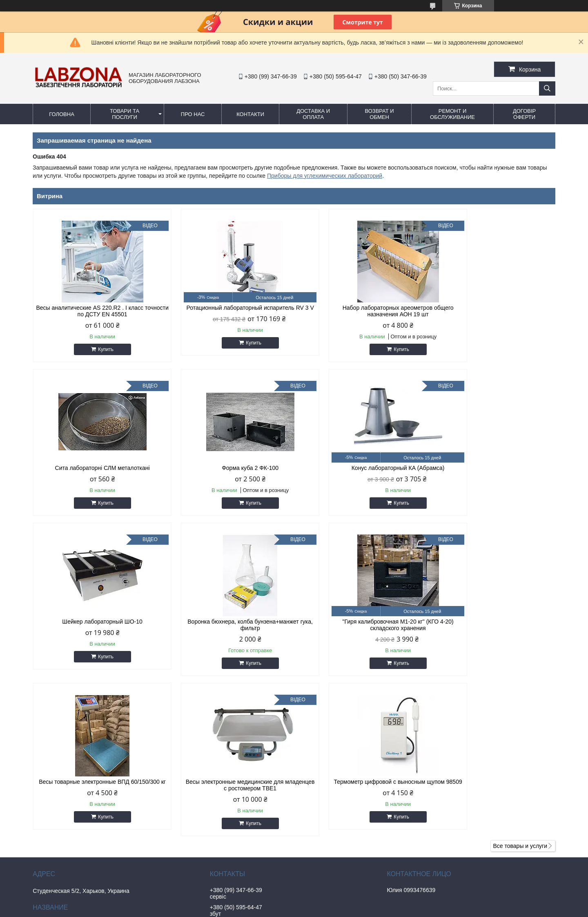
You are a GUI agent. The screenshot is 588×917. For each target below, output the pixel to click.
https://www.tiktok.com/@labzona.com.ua (270, 866)
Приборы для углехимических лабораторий (325, 176)
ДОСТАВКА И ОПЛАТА (313, 114)
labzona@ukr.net (239, 788)
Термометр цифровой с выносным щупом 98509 (493, 631)
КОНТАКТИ (250, 114)
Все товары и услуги (520, 692)
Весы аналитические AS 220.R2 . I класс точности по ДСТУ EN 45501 (95, 311)
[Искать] (547, 88)
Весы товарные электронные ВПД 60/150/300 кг (228, 631)
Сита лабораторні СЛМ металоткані (493, 308)
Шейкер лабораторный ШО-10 (360, 468)
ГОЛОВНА (62, 114)
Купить (98, 349)
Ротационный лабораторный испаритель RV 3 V (228, 311)
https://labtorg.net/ (241, 849)
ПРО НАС (193, 114)
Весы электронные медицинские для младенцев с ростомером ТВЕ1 (361, 631)
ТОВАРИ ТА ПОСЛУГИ (125, 114)
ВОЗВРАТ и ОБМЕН (379, 114)
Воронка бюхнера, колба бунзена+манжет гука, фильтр (493, 471)
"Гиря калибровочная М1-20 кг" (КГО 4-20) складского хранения (95, 631)
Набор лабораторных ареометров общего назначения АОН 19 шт (361, 311)
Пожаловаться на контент (321, 909)
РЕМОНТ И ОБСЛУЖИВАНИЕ (452, 114)
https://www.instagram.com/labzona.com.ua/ (274, 816)
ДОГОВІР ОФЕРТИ (524, 114)
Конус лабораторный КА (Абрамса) (227, 468)
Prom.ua (329, 902)
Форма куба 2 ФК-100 (95, 468)
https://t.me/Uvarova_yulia (251, 798)
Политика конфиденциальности (391, 909)
